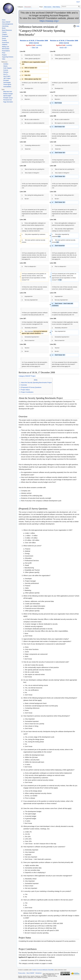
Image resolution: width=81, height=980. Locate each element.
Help (78, 26)
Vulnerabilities (7, 87)
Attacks (5, 66)
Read (41, 7)
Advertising (5, 26)
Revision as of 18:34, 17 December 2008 (64, 41)
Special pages (7, 96)
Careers (4, 32)
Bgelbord (29, 45)
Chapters (5, 34)
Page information (8, 102)
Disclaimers (38, 973)
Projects (4, 55)
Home (4, 20)
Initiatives (5, 45)
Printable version (8, 98)
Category (20, 7)
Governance (5, 43)
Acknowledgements (7, 24)
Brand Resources (7, 30)
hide (36, 380)
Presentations (6, 51)
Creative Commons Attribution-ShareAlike (43, 970)
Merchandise (6, 49)
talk (34, 45)
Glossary (6, 72)
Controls (6, 70)
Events (4, 38)
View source (48, 7)
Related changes (8, 94)
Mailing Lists (5, 47)
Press (4, 53)
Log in (78, 2)
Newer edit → (64, 48)
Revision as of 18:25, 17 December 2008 (34, 41)
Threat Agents (7, 85)
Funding (4, 40)
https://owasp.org (48, 21)
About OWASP (6, 22)
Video (4, 59)
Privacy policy (22, 973)
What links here (8, 92)
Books (4, 28)
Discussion (28, 7)
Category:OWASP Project (27, 376)
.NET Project (7, 78)
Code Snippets (7, 68)
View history (56, 7)
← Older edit (34, 48)
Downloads (5, 36)
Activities (6, 64)
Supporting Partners (8, 57)
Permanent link (7, 100)
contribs (39, 45)
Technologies (7, 83)
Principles (6, 80)
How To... (6, 74)
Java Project (7, 76)
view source (34, 43)
